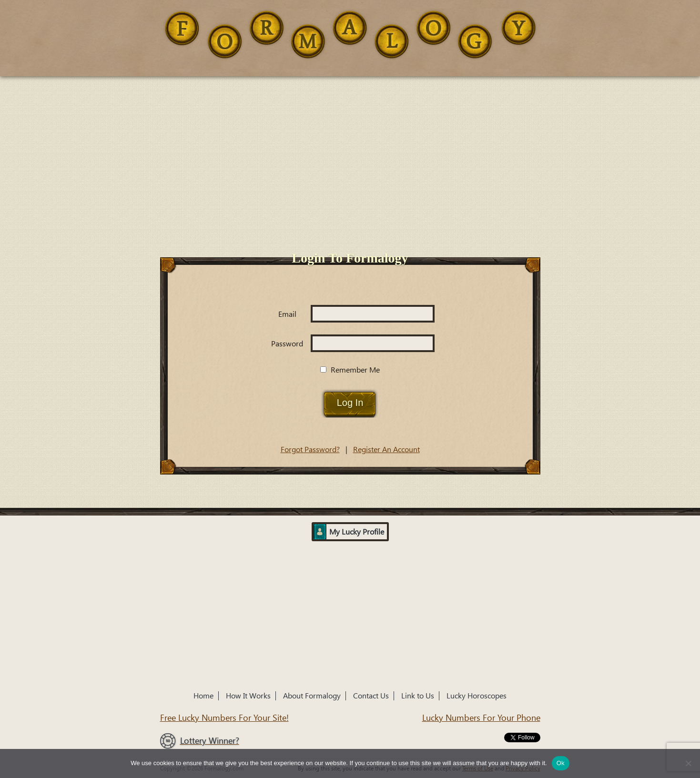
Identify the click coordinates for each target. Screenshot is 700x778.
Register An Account (386, 450)
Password (287, 344)
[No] (688, 763)
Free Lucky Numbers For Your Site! (224, 718)
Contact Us (371, 696)
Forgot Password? (310, 450)
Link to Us (418, 696)
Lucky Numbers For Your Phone (481, 718)
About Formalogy (312, 696)
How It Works (248, 696)
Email (287, 314)
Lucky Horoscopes (477, 696)
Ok (561, 763)
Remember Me (350, 370)
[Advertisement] (350, 148)
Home (203, 696)
